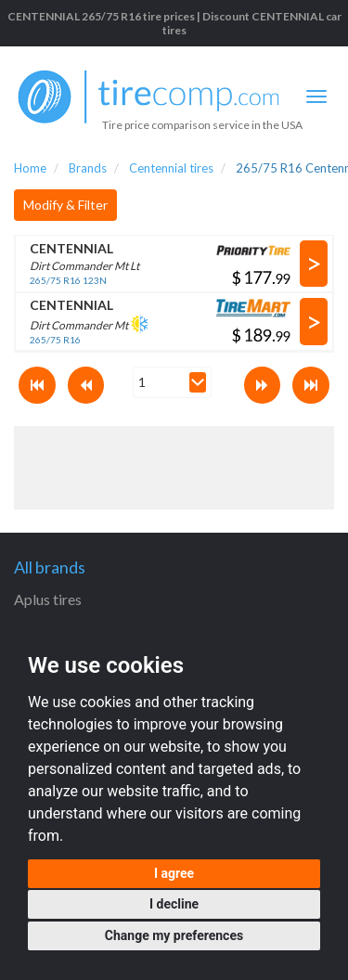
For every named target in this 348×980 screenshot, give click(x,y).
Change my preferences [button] (174, 935)
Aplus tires (48, 599)
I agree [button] (174, 873)
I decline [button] (174, 904)
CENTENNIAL (71, 248)
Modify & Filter (65, 205)
